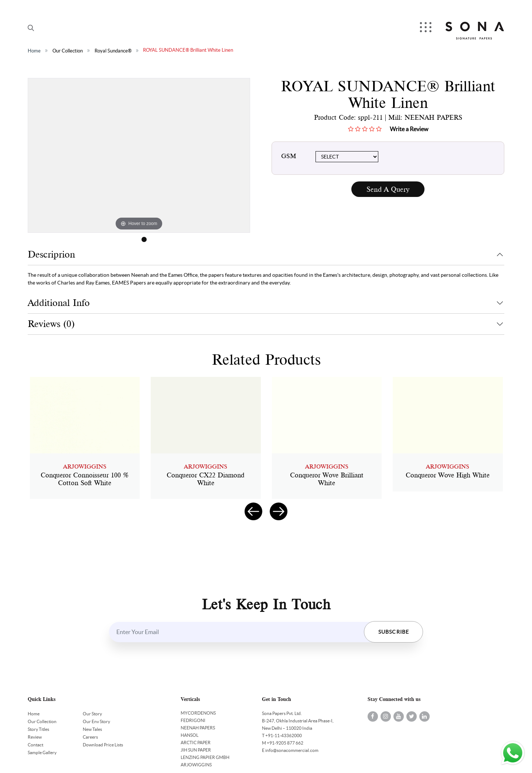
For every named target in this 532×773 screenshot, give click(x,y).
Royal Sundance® (113, 51)
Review (35, 737)
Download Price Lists (103, 745)
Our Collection (68, 51)
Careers (90, 737)
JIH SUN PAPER (196, 750)
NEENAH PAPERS (198, 728)
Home (34, 51)
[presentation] (253, 511)
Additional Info (59, 303)
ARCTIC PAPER (196, 743)
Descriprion (51, 254)
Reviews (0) (51, 324)
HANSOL (190, 735)
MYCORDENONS (198, 713)
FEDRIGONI (193, 720)
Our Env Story (96, 721)
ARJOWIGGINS (196, 765)
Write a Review (409, 129)
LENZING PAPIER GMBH (205, 757)
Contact (35, 745)
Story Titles (38, 729)
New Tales (92, 729)
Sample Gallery (42, 752)
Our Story (92, 714)
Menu (426, 28)
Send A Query (388, 189)
